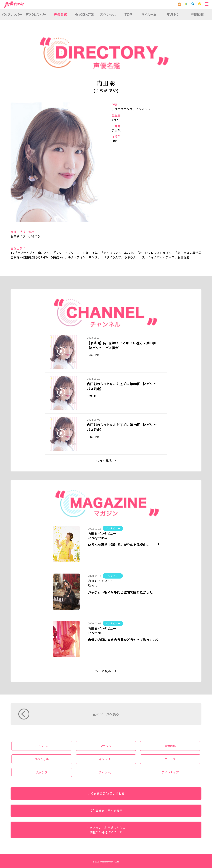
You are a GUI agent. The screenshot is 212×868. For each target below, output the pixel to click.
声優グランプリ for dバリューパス (14, 5)
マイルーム (200, 4)
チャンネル (106, 772)
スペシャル (42, 759)
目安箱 (179, 4)
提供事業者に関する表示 (106, 811)
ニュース (170, 759)
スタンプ (42, 772)
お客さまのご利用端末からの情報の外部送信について (106, 830)
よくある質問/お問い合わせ (106, 793)
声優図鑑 (170, 746)
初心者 (186, 4)
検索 (193, 4)
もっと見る (104, 461)
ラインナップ (170, 772)
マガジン (106, 746)
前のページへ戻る (106, 714)
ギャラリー (106, 759)
